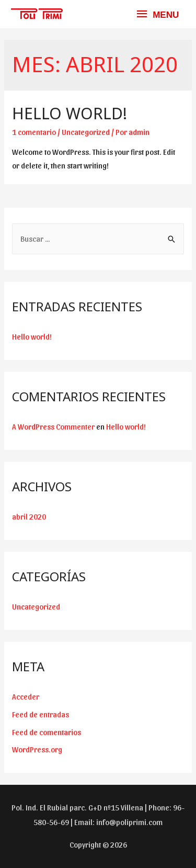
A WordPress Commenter (53, 426)
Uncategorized (86, 132)
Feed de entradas (41, 714)
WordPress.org (37, 749)
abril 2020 (29, 516)
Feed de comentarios (47, 732)
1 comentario (34, 132)
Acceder (26, 696)
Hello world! (70, 113)
